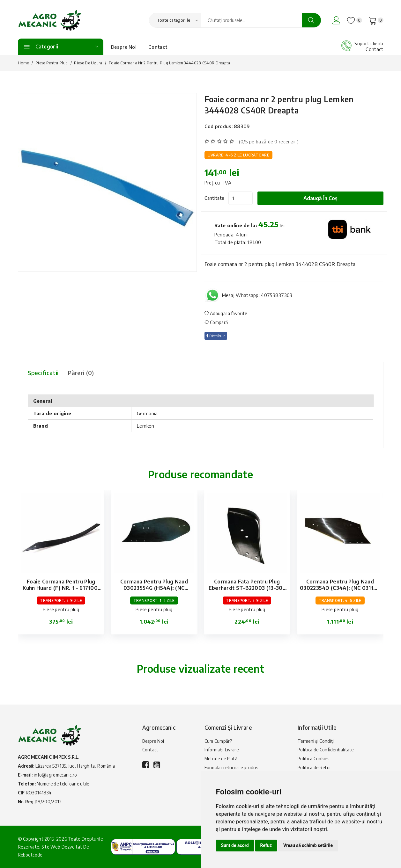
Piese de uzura (88, 63)
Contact (158, 47)
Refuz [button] (266, 845)
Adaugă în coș (324, 198)
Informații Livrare (222, 751)
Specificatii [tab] (45, 373)
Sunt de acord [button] (235, 845)
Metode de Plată (222, 760)
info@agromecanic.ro (56, 775)
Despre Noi (124, 47)
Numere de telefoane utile (65, 784)
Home (23, 63)
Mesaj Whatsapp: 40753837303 (257, 295)
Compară (216, 322)
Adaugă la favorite (226, 313)
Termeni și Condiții (317, 741)
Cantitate (215, 198)
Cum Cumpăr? (218, 741)
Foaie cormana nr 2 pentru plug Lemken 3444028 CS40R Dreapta (294, 104)
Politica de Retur (315, 770)
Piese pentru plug (52, 63)
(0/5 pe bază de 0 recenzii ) (269, 141)
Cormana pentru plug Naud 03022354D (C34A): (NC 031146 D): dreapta (340, 588)
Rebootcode (31, 855)
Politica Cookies (314, 760)
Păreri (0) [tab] (86, 373)
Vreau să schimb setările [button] (308, 845)
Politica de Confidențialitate (326, 751)
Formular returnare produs (232, 770)
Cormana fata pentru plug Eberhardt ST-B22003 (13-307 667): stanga (247, 588)
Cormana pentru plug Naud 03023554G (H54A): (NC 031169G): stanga (154, 588)
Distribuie (218, 336)
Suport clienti (369, 43)
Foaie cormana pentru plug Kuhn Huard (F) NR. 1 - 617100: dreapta (61, 588)
